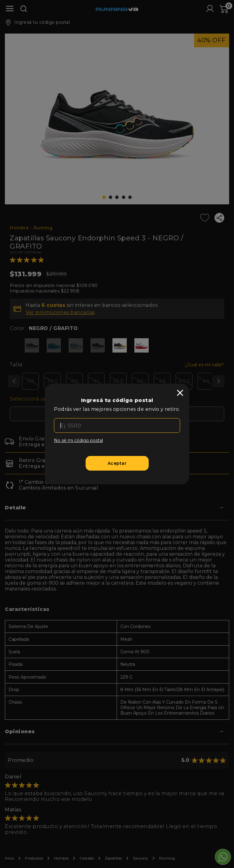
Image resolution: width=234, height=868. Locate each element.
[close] (180, 393)
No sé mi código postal (78, 440)
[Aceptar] (117, 463)
